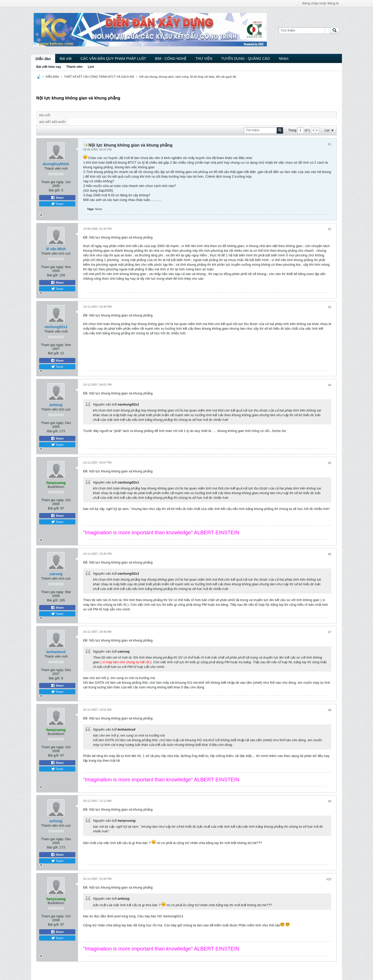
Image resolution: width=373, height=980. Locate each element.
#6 (330, 554)
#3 (330, 307)
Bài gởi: (55, 190)
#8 (330, 710)
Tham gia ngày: (53, 182)
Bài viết (66, 59)
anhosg (56, 405)
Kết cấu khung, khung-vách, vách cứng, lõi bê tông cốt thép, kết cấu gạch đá (188, 77)
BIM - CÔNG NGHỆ (171, 59)
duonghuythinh (56, 164)
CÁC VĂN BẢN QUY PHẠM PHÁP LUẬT (113, 59)
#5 (330, 463)
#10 (329, 879)
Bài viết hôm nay (49, 67)
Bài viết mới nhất (53, 122)
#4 (330, 385)
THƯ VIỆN (204, 59)
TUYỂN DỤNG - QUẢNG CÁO (245, 59)
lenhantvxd (56, 652)
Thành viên (74, 67)
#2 (330, 229)
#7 (330, 632)
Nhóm (284, 59)
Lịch (91, 67)
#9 (330, 801)
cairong (56, 574)
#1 (330, 144)
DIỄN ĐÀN (52, 77)
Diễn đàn (43, 59)
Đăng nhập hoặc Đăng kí (321, 3)
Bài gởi (45, 115)
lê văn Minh (56, 249)
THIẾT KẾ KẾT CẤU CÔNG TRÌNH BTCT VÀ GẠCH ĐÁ (99, 77)
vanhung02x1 (56, 327)
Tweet (57, 204)
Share (57, 198)
